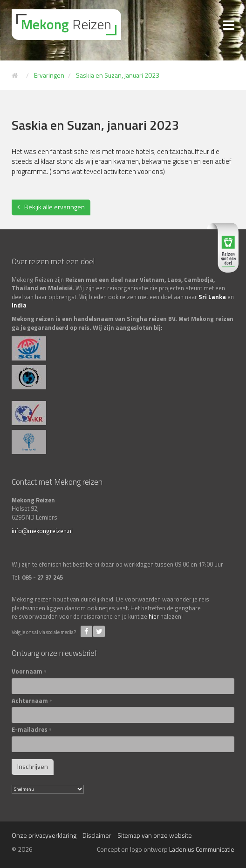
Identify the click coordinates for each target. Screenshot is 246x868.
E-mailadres (32, 730)
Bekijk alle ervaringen (55, 207)
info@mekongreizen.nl (42, 531)
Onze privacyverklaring (44, 835)
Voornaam (29, 671)
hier (154, 616)
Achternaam (32, 701)
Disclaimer (97, 835)
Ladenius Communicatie (202, 849)
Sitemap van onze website (155, 835)
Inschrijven (33, 766)
